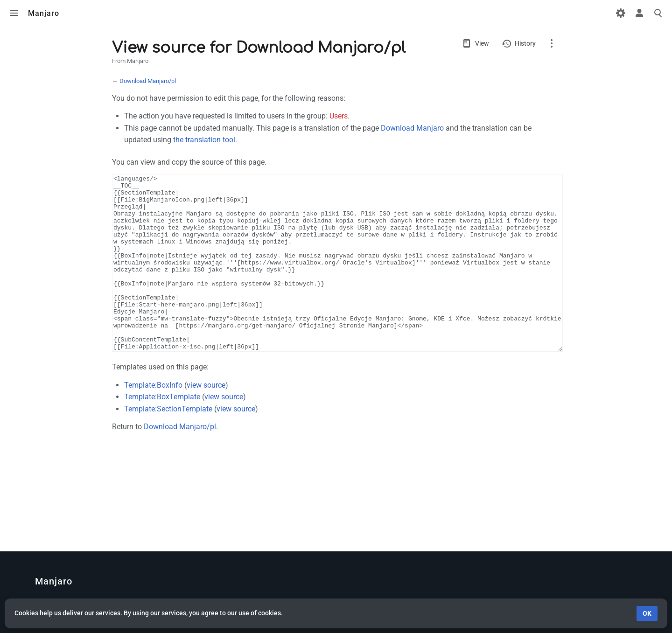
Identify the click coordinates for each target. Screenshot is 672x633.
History (525, 43)
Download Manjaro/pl (148, 81)
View (482, 43)
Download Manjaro (412, 128)
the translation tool (204, 140)
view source (206, 420)
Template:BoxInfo (153, 420)
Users (339, 116)
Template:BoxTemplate (162, 432)
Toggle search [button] (658, 13)
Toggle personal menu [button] (639, 13)
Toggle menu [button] (14, 13)
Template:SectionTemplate (168, 444)
